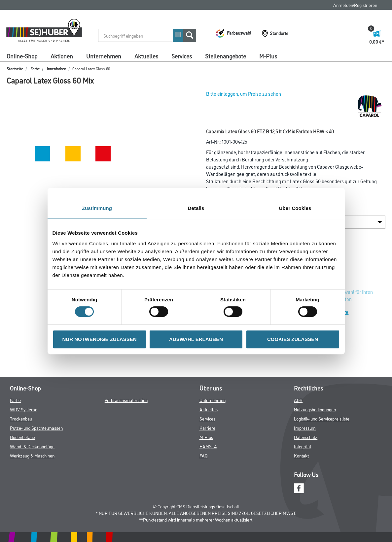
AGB (298, 400)
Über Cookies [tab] (295, 208)
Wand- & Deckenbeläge (32, 446)
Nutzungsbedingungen (315, 409)
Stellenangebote (226, 56)
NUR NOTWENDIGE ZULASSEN (100, 339)
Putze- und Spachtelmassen (36, 428)
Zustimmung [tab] (97, 208)
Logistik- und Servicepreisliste (322, 418)
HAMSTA (208, 446)
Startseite (15, 68)
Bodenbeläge (22, 437)
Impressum (305, 428)
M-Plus (268, 56)
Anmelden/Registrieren (355, 5)
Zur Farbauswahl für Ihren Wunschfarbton (346, 295)
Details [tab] (196, 208)
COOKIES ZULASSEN (293, 339)
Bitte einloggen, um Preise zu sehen (244, 94)
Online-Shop (22, 56)
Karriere (207, 428)
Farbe (35, 68)
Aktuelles (146, 56)
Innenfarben (56, 68)
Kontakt (301, 455)
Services (182, 56)
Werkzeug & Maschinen (32, 455)
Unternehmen (104, 56)
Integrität (303, 446)
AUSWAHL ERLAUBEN (196, 339)
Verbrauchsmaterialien (126, 400)
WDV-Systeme (24, 409)
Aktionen (62, 56)
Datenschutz (306, 437)
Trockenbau (21, 418)
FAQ (204, 455)
